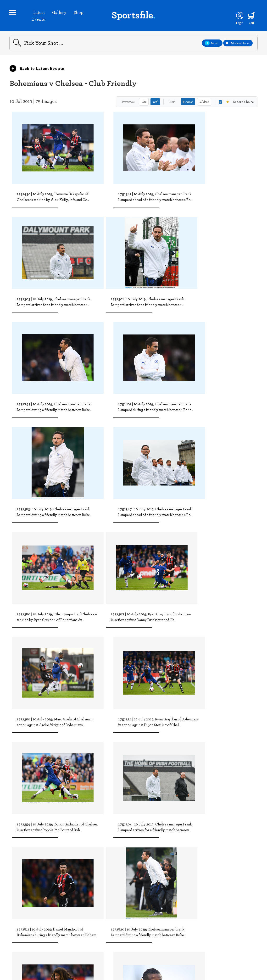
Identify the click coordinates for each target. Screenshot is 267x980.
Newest (188, 103)
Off (155, 103)
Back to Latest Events (37, 70)
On (144, 103)
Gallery (60, 13)
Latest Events (38, 16)
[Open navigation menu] (13, 13)
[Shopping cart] (250, 16)
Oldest (204, 103)
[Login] (239, 16)
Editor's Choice (236, 103)
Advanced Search (238, 45)
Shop (79, 13)
